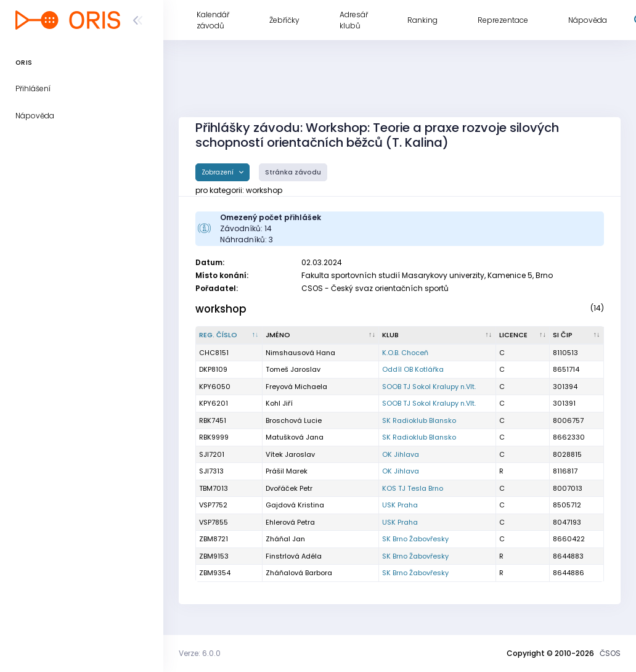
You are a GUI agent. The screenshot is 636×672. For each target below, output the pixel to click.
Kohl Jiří (279, 403)
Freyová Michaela (296, 387)
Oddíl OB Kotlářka (413, 369)
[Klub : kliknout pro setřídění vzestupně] (437, 335)
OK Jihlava (401, 454)
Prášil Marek (287, 471)
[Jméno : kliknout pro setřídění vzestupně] (321, 335)
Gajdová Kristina (295, 505)
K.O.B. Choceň (405, 353)
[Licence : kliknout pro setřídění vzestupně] (523, 335)
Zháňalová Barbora (299, 573)
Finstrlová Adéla (294, 556)
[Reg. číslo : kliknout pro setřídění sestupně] (229, 335)
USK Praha (400, 505)
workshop (221, 309)
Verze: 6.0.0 (200, 653)
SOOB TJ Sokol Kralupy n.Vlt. (429, 387)
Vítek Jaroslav (290, 454)
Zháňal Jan (285, 539)
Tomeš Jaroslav (293, 369)
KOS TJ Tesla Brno (413, 488)
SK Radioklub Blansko (419, 420)
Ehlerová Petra (290, 522)
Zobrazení (218, 172)
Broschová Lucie (294, 420)
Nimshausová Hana (300, 353)
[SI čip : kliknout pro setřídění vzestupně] (577, 335)
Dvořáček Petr (289, 488)
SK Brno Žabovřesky (415, 539)
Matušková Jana (295, 437)
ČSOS (610, 653)
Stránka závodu (293, 172)
